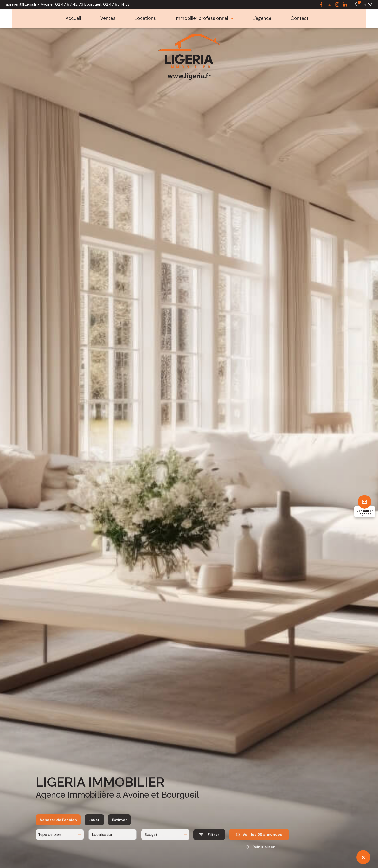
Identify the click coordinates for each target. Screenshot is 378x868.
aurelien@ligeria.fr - (23, 4)
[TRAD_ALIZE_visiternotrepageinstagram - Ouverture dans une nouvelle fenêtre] (337, 4)
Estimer (119, 825)
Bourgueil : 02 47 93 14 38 (107, 4)
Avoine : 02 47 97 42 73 (62, 4)
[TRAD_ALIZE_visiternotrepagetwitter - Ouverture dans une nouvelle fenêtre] (329, 4)
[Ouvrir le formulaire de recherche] (209, 840)
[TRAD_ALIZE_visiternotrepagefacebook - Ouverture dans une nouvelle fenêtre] (321, 4)
